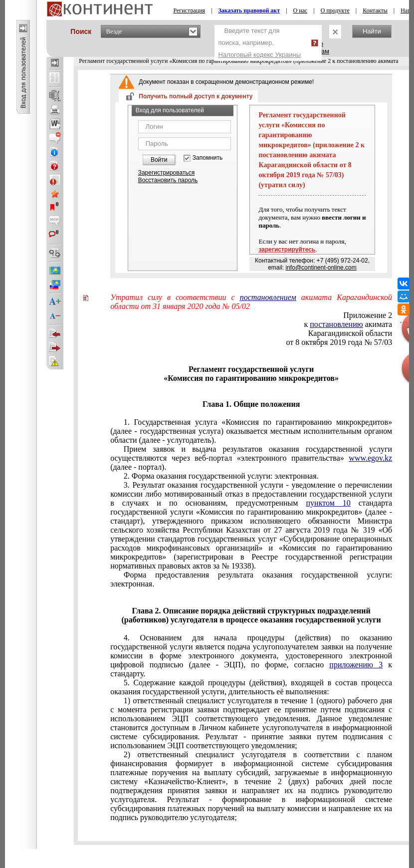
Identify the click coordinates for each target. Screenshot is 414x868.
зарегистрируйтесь (287, 250)
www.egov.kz (370, 458)
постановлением (268, 297)
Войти (159, 160)
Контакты (375, 10)
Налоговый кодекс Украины (260, 55)
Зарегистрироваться (166, 173)
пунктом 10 (328, 503)
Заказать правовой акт (249, 10)
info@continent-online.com (321, 268)
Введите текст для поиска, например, (260, 43)
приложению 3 (356, 665)
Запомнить (207, 158)
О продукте (335, 10)
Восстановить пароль (168, 180)
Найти (372, 31)
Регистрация (190, 10)
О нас (301, 10)
